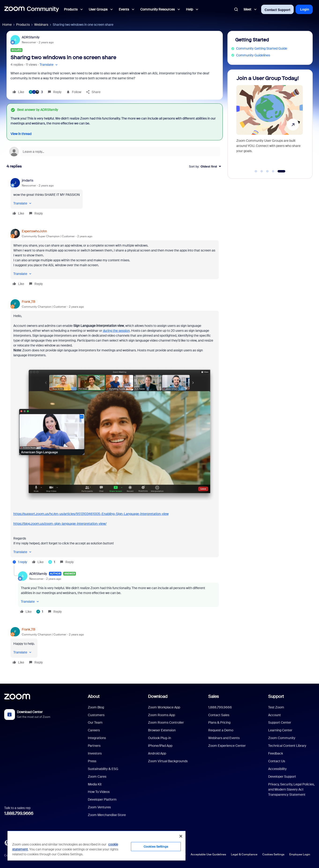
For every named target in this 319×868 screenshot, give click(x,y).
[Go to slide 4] (274, 171)
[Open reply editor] (115, 152)
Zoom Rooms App (161, 715)
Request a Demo (221, 730)
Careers (94, 730)
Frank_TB (28, 302)
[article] (115, 198)
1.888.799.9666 (19, 813)
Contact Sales (219, 715)
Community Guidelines (253, 55)
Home (7, 25)
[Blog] (7, 842)
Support (276, 697)
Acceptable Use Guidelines (208, 854)
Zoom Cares (97, 777)
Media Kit (95, 784)
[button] (49, 65)
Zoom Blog (96, 707)
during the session (116, 331)
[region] (96, 846)
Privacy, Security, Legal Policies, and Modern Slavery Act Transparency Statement (291, 790)
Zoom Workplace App (164, 707)
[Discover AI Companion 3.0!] (259, 122)
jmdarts (28, 180)
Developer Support (282, 777)
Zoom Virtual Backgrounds (168, 761)
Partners (94, 746)
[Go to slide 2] (262, 171)
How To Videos (99, 792)
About (94, 697)
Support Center (280, 722)
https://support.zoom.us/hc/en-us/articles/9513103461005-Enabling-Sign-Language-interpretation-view (91, 514)
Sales (213, 697)
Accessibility (277, 769)
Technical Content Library (287, 746)
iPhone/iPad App (160, 746)
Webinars (41, 25)
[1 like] (52, 562)
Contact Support (278, 10)
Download (158, 697)
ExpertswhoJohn (34, 231)
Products (23, 25)
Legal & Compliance (244, 854)
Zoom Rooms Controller (166, 722)
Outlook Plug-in (159, 738)
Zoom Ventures (99, 807)
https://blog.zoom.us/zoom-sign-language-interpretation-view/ (60, 524)
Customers (96, 715)
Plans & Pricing (219, 722)
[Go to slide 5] (282, 171)
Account (274, 715)
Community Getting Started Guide (262, 48)
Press (92, 761)
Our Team (95, 722)
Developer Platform (102, 799)
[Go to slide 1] (256, 171)
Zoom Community (282, 738)
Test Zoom (276, 707)
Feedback (276, 753)
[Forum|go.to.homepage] (32, 9)
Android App (157, 753)
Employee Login (300, 854)
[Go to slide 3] (267, 171)
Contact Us (277, 761)
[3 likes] (36, 92)
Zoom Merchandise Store (107, 815)
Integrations (97, 738)
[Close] (181, 836)
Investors (95, 753)
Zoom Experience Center (227, 746)
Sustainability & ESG (103, 769)
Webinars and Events (224, 738)
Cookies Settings (273, 854)
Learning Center (280, 730)
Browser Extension (162, 730)
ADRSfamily (31, 37)
